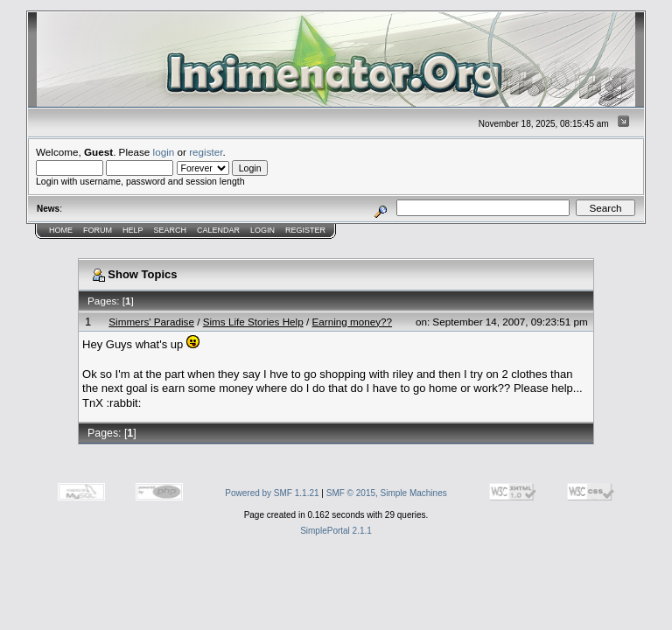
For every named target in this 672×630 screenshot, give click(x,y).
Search (171, 230)
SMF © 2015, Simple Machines (387, 493)
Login (262, 230)
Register (305, 230)
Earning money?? (352, 322)
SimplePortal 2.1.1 (336, 531)
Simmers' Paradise (151, 322)
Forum (98, 230)
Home (61, 230)
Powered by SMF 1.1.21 (272, 493)
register (206, 152)
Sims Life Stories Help (253, 322)
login (164, 152)
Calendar (218, 230)
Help (133, 230)
